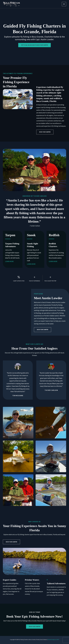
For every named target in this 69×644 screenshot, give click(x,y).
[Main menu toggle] (64, 4)
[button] (45, 132)
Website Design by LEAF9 (53, 639)
